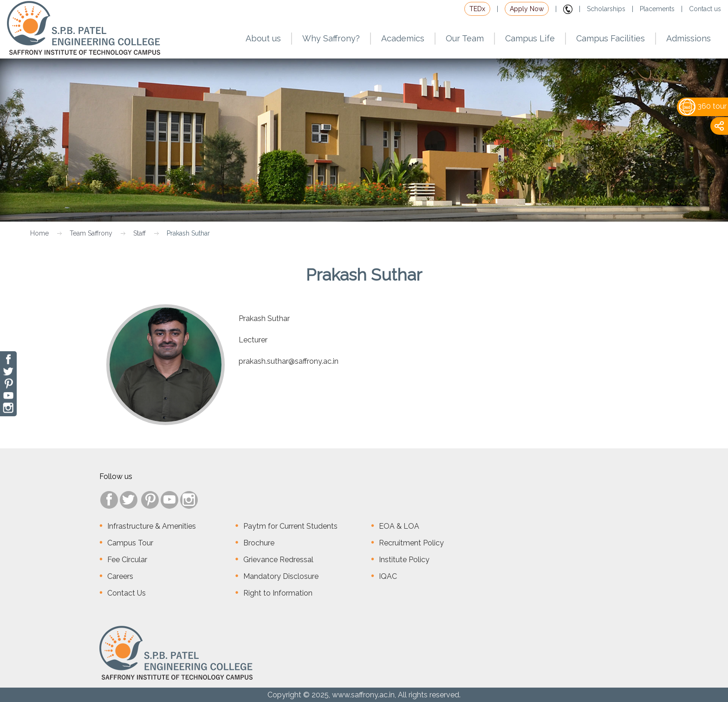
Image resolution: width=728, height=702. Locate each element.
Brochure (259, 543)
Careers (120, 576)
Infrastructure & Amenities (152, 526)
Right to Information (278, 593)
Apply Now (527, 9)
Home (39, 233)
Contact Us (127, 593)
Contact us (705, 9)
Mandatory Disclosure (281, 576)
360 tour (703, 106)
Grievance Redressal (278, 560)
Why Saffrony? (331, 38)
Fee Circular (127, 560)
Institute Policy (404, 560)
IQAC (388, 576)
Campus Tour (130, 543)
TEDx (477, 9)
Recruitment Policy (411, 543)
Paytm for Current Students (290, 526)
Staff (140, 233)
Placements (657, 9)
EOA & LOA (399, 526)
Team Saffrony (91, 233)
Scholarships (606, 9)
